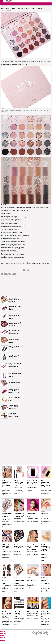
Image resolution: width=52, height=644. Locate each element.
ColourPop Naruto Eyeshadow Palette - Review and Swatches (15, 300)
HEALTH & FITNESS (5, 639)
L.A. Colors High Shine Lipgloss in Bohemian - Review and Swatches (14, 332)
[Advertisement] (11, 284)
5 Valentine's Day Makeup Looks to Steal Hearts (32, 515)
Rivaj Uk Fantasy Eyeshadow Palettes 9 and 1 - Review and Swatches (15, 415)
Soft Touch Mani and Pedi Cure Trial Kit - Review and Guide (15, 399)
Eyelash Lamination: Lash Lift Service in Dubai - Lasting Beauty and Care (7, 484)
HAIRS (2, 635)
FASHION (3, 637)
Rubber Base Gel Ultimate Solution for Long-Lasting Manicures (33, 581)
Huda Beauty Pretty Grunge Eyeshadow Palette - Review (19, 546)
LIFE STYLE (3, 641)
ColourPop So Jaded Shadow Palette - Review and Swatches (14, 382)
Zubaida (9, 10)
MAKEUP (4, 479)
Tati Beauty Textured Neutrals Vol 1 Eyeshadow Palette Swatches (14, 407)
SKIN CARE (3, 634)
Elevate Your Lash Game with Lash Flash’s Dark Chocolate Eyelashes (33, 482)
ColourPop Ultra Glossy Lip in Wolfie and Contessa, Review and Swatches (15, 365)
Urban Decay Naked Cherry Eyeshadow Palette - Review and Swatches (15, 324)
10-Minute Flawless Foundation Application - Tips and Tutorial (46, 582)
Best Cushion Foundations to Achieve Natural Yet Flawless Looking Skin (45, 548)
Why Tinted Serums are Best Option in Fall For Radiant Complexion (7, 615)
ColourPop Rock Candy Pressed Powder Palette (9, 268)
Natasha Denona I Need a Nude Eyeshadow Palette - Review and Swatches (7, 517)
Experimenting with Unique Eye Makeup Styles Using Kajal (19, 515)
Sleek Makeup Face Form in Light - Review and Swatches (15, 308)
